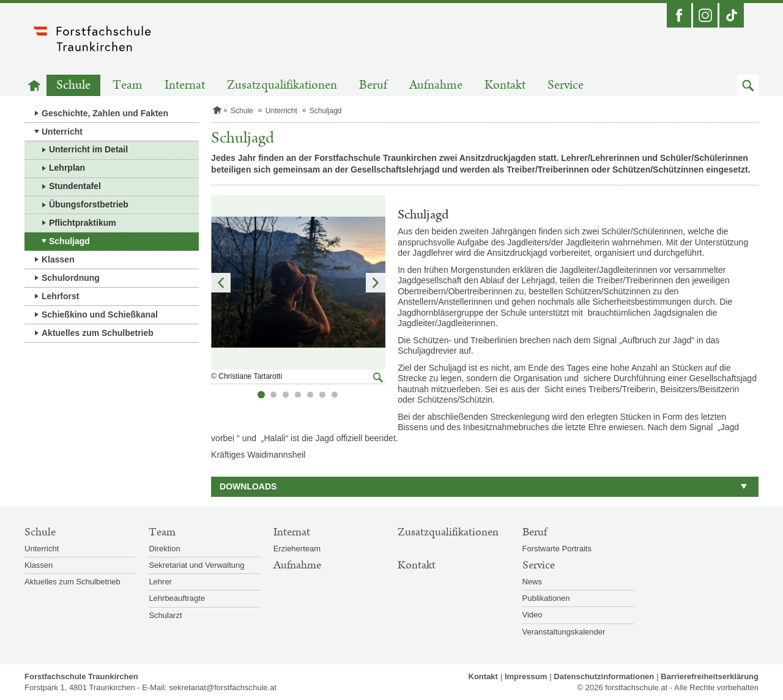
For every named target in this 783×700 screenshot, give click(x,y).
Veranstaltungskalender (564, 632)
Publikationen (546, 598)
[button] (748, 85)
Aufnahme (436, 85)
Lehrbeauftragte (177, 598)
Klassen (58, 259)
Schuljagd (69, 241)
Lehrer (160, 582)
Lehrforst (60, 296)
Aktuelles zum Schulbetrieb (98, 333)
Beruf (373, 85)
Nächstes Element (376, 283)
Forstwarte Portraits (557, 549)
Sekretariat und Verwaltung (196, 565)
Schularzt (165, 615)
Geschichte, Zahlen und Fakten (105, 113)
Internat (185, 85)
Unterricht (62, 132)
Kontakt (505, 85)
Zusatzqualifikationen (282, 85)
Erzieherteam (297, 549)
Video (533, 615)
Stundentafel (75, 186)
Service (566, 85)
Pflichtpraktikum (83, 223)
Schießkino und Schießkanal (100, 315)
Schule (73, 85)
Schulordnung (71, 278)
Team (128, 85)
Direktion (164, 549)
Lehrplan (67, 168)
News (533, 582)
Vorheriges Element (221, 283)
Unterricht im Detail (88, 149)
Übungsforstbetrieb (89, 204)
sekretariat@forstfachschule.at (223, 687)
